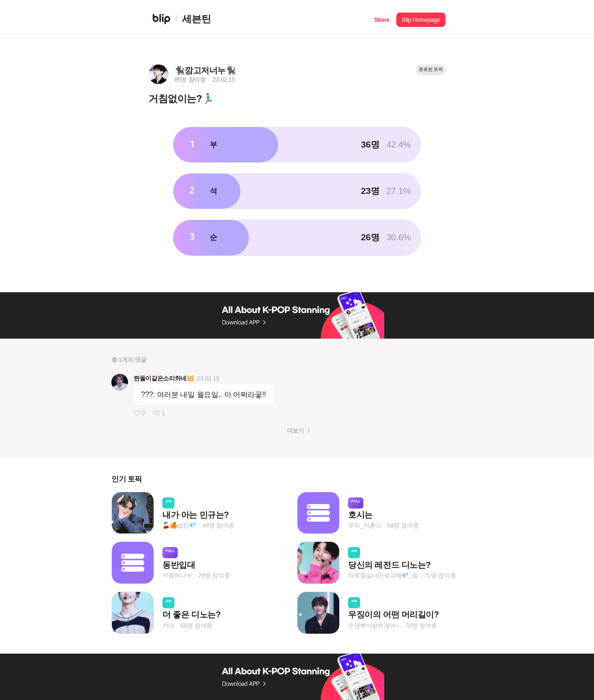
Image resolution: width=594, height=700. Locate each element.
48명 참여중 (218, 526)
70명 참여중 (421, 626)
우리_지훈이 (365, 526)
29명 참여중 (214, 575)
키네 (168, 626)
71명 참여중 (440, 575)
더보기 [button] (295, 431)
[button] (382, 19)
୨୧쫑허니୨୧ (177, 575)
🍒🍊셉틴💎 (179, 526)
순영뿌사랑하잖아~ (374, 626)
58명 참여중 (403, 526)
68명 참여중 (196, 626)
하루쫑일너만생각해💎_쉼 (383, 575)
